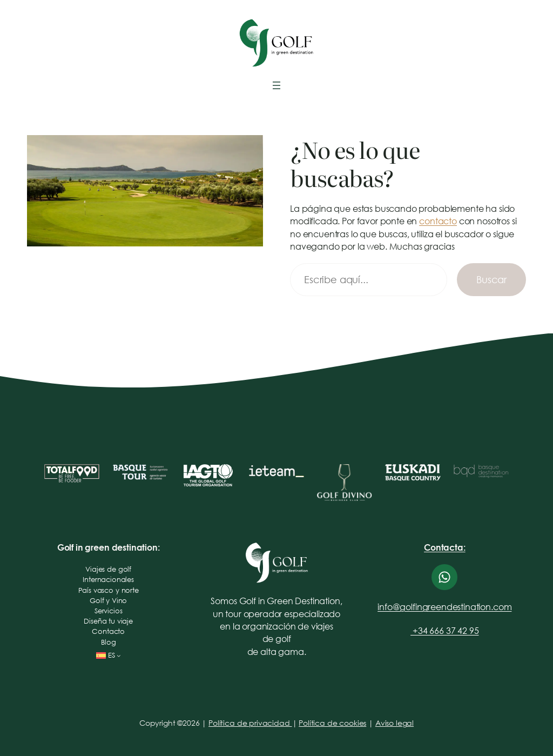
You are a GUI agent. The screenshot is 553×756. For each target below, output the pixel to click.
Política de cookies (332, 723)
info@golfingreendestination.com (444, 607)
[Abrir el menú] (276, 85)
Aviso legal (394, 723)
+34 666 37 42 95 (444, 630)
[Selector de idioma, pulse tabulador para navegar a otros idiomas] (109, 655)
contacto (438, 221)
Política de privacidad (250, 723)
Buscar (491, 279)
